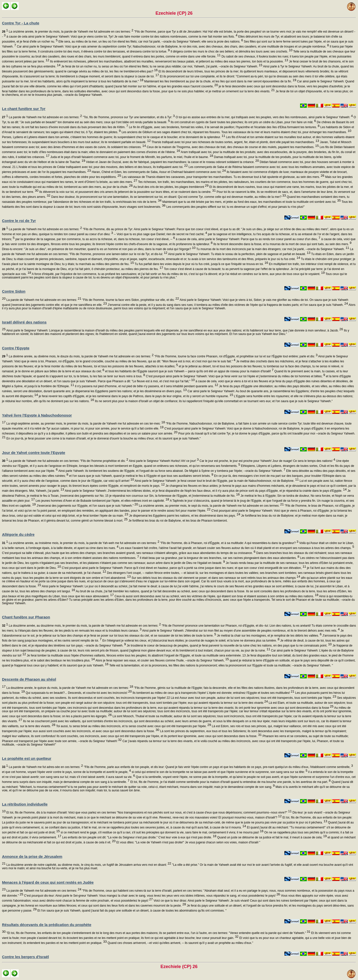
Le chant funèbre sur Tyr (24, 109)
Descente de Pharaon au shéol (29, 679)
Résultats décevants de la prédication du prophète (47, 925)
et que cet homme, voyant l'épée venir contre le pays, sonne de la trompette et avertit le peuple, (67, 772)
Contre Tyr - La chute (21, 23)
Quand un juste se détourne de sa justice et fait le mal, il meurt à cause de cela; (271, 837)
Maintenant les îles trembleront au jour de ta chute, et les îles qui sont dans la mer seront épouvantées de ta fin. (220, 81)
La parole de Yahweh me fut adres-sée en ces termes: (43, 767)
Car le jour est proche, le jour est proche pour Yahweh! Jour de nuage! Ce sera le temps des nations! (267, 461)
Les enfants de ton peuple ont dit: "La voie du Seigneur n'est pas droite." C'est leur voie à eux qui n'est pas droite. (139, 837)
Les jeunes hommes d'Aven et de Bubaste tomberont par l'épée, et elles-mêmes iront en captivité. (102, 501)
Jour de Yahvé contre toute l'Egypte (34, 453)
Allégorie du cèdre (18, 534)
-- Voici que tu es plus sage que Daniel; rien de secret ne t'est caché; (160, 234)
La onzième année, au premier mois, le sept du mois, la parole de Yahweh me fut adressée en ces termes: (211, 506)
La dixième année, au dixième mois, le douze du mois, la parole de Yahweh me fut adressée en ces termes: (78, 356)
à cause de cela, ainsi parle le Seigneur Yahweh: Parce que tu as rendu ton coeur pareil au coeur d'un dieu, (248, 239)
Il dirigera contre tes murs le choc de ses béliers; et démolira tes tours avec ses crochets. (231, 52)
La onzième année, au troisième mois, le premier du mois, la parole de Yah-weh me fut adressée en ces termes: (81, 543)
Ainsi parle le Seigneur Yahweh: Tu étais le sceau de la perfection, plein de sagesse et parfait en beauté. (239, 254)
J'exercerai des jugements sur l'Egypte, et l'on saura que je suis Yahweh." (87, 506)
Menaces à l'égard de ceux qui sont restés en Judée (48, 882)
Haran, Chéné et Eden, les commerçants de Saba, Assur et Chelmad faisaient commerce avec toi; (158, 172)
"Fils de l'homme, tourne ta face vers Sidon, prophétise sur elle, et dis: (130, 300)
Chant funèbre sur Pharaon (26, 617)
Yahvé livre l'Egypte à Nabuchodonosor (37, 415)
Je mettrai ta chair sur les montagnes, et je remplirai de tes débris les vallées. (269, 636)
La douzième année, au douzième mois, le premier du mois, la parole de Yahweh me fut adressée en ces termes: (81, 626)
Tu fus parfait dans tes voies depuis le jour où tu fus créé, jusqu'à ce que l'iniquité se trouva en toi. (201, 264)
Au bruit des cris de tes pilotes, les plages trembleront (170, 187)
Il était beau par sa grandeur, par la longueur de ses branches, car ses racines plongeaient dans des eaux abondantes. (219, 558)
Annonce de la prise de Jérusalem (32, 856)
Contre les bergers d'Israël (25, 957)
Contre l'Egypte (16, 348)
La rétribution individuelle (25, 804)
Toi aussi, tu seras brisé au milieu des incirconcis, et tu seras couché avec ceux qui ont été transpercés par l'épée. (133, 726)
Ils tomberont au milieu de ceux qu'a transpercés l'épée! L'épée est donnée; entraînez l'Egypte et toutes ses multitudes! (213, 693)
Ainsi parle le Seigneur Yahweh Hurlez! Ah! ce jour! (164, 461)
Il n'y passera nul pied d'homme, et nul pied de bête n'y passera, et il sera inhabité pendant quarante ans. (146, 386)
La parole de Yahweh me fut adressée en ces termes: (42, 117)
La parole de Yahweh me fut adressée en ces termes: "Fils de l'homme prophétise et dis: (65, 461)
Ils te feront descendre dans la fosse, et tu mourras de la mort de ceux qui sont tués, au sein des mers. (282, 244)
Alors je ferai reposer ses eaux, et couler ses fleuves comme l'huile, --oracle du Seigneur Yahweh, (162, 660)
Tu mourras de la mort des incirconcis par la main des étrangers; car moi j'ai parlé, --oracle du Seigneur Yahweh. (272, 249)
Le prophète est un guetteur (27, 758)
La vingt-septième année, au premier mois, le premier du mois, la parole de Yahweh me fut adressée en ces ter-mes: (85, 424)
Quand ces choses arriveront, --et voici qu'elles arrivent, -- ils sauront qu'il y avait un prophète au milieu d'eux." (180, 943)
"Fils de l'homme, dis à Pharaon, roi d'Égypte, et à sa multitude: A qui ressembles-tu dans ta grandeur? (229, 543)
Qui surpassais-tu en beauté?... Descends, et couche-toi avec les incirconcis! (78, 693)
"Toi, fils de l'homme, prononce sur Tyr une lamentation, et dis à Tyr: (129, 117)
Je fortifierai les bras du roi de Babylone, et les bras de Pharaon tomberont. (178, 521)
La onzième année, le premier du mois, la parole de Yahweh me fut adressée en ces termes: (68, 32)
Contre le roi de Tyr (19, 221)
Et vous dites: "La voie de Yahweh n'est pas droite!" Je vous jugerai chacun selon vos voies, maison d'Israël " (188, 842)
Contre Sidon (14, 291)
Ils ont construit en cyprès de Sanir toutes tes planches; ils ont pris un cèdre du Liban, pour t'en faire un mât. (243, 122)
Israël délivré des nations (24, 322)
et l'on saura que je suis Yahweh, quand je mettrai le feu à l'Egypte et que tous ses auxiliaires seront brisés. (141, 476)
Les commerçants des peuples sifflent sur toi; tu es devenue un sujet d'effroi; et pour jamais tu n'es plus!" (235, 207)
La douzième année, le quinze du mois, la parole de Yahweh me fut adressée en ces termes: (69, 688)
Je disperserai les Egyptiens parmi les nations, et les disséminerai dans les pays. (184, 516)
